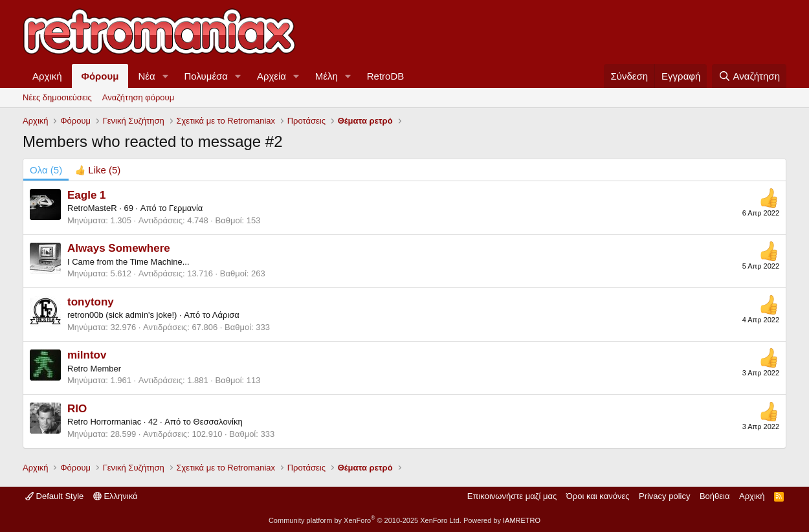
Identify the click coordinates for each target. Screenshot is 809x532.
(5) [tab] (46, 170)
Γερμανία (186, 208)
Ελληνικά (116, 496)
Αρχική (47, 76)
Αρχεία (272, 76)
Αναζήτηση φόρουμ (138, 97)
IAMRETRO (522, 520)
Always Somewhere (119, 248)
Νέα (146, 76)
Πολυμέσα (206, 76)
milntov (87, 355)
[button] (166, 76)
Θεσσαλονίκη (218, 422)
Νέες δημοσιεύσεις (57, 97)
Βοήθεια (715, 496)
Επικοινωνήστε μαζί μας (512, 496)
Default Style (54, 496)
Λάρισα (226, 315)
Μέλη (327, 76)
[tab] (98, 170)
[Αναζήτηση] (749, 76)
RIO (77, 409)
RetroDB (386, 76)
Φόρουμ (100, 76)
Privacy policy (664, 496)
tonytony (91, 302)
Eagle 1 (87, 195)
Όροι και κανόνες (598, 496)
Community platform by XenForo (365, 520)
